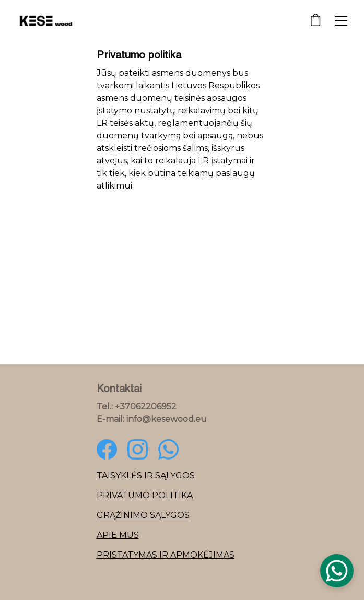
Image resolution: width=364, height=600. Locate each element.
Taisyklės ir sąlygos (146, 475)
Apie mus (118, 535)
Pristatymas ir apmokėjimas (166, 555)
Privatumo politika (145, 495)
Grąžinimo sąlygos (143, 515)
